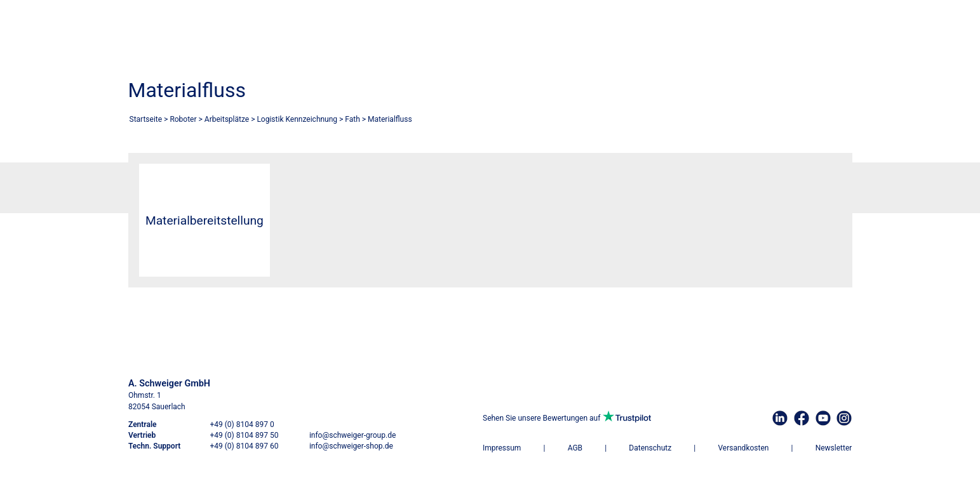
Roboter (183, 119)
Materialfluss (390, 119)
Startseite (146, 119)
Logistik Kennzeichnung (297, 119)
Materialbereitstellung (205, 220)
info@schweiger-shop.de (351, 446)
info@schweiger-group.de (352, 435)
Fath (352, 119)
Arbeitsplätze (227, 119)
